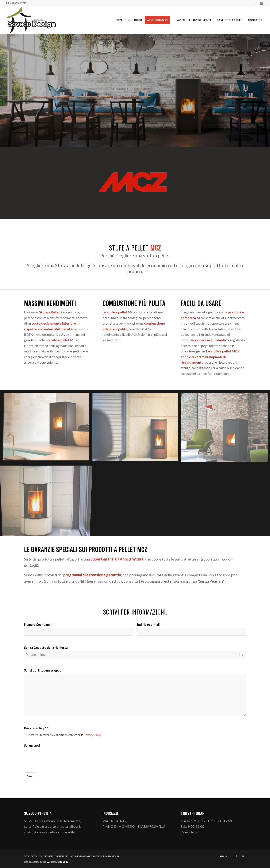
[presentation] (56, 757)
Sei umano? (33, 745)
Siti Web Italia (51, 862)
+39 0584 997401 (19, 3)
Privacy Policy (92, 735)
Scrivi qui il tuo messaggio (44, 670)
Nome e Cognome (38, 624)
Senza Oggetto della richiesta (47, 647)
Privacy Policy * (36, 728)
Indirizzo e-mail (149, 624)
